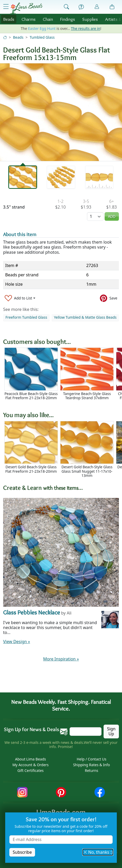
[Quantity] (95, 216)
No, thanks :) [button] (98, 852)
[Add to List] (20, 298)
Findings (67, 19)
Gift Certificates (30, 770)
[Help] (81, 7)
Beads (9, 19)
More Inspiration (61, 659)
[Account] (97, 7)
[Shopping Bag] (112, 7)
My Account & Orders (31, 765)
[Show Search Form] (66, 7)
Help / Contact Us (91, 759)
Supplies (90, 19)
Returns (91, 770)
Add (112, 216)
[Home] (5, 37)
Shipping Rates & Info (91, 765)
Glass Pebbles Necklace (32, 612)
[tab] (23, 177)
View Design (17, 642)
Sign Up (111, 731)
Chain (48, 19)
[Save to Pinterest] (109, 298)
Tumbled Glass (42, 37)
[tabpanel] (61, 112)
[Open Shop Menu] (6, 7)
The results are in (86, 28)
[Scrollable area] (63, 376)
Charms (29, 19)
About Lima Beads (30, 759)
